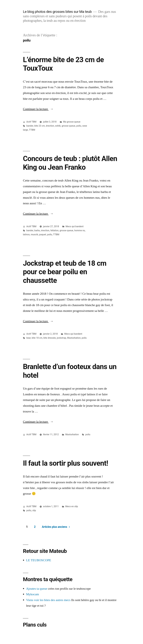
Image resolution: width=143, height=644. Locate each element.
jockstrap (62, 338)
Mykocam (32, 594)
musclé (34, 234)
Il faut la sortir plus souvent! (65, 463)
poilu (79, 126)
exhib (58, 126)
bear (28, 338)
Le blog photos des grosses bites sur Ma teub (57, 12)
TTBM (32, 130)
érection (50, 126)
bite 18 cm (37, 338)
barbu (37, 230)
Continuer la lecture (38, 109)
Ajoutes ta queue (37, 589)
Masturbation (74, 338)
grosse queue (68, 126)
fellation (54, 230)
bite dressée (50, 338)
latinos (26, 234)
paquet (43, 234)
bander (30, 126)
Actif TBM (31, 122)
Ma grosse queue (72, 122)
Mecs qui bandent (75, 226)
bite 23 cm (40, 126)
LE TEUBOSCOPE (39, 560)
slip (34, 510)
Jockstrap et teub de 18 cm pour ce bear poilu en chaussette (65, 272)
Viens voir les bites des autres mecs (48, 600)
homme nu (80, 230)
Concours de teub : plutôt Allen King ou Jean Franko (70, 163)
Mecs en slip (72, 506)
